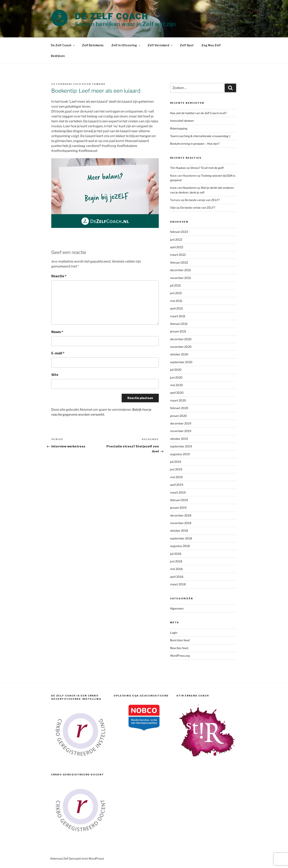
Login (174, 633)
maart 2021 (178, 316)
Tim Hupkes (178, 168)
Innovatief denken (182, 121)
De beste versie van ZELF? (202, 200)
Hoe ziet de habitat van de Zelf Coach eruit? (198, 113)
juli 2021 (175, 285)
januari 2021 (178, 331)
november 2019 (181, 431)
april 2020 (177, 393)
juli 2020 (176, 370)
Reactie (59, 276)
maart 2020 (178, 400)
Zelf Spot (187, 45)
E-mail (58, 353)
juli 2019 (176, 462)
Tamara (99, 84)
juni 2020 (176, 377)
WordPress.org (180, 656)
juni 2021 (176, 293)
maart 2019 (178, 492)
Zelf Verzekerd (160, 45)
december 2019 (181, 423)
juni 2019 (176, 469)
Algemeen (177, 608)
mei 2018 (176, 569)
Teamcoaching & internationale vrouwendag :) (200, 136)
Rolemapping (179, 128)
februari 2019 (179, 500)
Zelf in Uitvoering (126, 45)
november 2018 (181, 523)
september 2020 (181, 362)
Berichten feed (180, 640)
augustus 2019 (180, 454)
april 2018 (177, 577)
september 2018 (181, 538)
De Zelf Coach (63, 45)
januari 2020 (178, 416)
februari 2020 (179, 408)
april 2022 (177, 247)
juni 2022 (176, 239)
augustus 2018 (180, 546)
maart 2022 (178, 255)
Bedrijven (58, 56)
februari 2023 (179, 232)
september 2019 (181, 446)
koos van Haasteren (183, 188)
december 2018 (181, 515)
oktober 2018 (179, 531)
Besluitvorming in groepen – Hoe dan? (195, 144)
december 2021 (181, 270)
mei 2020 (177, 385)
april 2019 (177, 485)
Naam (57, 332)
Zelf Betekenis (93, 45)
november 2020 (181, 347)
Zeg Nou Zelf (211, 45)
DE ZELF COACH (112, 16)
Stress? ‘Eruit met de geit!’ (207, 168)
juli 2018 (176, 554)
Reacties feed (179, 648)
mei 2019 (176, 477)
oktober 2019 (179, 439)
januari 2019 (178, 508)
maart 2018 (178, 584)
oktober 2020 (179, 354)
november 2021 (181, 278)
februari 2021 (179, 324)
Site (55, 375)
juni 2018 (176, 561)
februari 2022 (179, 262)
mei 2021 (176, 301)
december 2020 (181, 339)
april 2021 (177, 308)
